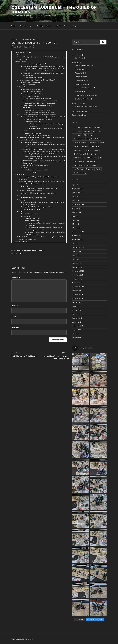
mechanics (87, 150)
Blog (76, 26)
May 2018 (76, 224)
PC (101, 158)
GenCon (101, 143)
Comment (16, 277)
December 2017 (78, 232)
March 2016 (76, 263)
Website (15, 328)
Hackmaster (95, 146)
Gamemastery (63, 26)
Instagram (77, 150)
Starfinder (20, 253)
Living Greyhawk (81, 80)
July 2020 (76, 197)
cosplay (87, 131)
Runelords (78, 92)
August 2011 (77, 330)
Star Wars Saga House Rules (85, 107)
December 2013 (78, 295)
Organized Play (26, 26)
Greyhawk (84, 146)
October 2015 (77, 279)
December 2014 (78, 287)
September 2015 (78, 283)
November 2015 (78, 275)
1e (74, 128)
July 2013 (75, 306)
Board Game (87, 128)
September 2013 (78, 302)
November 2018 (78, 204)
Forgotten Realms (93, 139)
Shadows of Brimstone (82, 165)
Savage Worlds (79, 161)
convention (98, 128)
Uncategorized (78, 115)
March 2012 (76, 314)
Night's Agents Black (81, 154)
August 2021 (77, 193)
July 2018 (75, 216)
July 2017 (75, 244)
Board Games (77, 55)
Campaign (19, 251)
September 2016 (78, 247)
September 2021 (78, 189)
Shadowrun (91, 161)
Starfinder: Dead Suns (34, 251)
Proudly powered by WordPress (22, 639)
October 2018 (77, 208)
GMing (76, 146)
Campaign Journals (45, 26)
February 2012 (77, 318)
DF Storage (88, 135)
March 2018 (76, 228)
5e (79, 128)
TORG (76, 173)
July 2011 (75, 334)
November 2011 (78, 326)
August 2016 (77, 251)
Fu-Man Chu (33, 40)
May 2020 (76, 200)
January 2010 (77, 338)
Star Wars (89, 169)
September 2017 (78, 240)
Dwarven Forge (79, 139)
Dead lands (77, 135)
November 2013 (78, 299)
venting (83, 173)
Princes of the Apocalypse (84, 88)
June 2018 (76, 220)
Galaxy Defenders (81, 77)
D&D (94, 131)
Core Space (79, 58)
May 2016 (76, 255)
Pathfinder (77, 158)
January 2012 (77, 322)
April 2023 (76, 185)
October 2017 (77, 236)
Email (14, 317)
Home (13, 26)
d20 (100, 131)
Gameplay (92, 143)
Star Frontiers (78, 169)
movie (96, 150)
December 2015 (78, 271)
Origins (93, 154)
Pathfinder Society (81, 84)
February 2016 (77, 267)
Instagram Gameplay (80, 111)
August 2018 (77, 212)
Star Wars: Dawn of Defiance (85, 95)
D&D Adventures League (84, 66)
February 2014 (77, 291)
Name (15, 306)
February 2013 (77, 310)
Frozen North (80, 73)
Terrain (98, 169)
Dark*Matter (79, 69)
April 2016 (76, 259)
